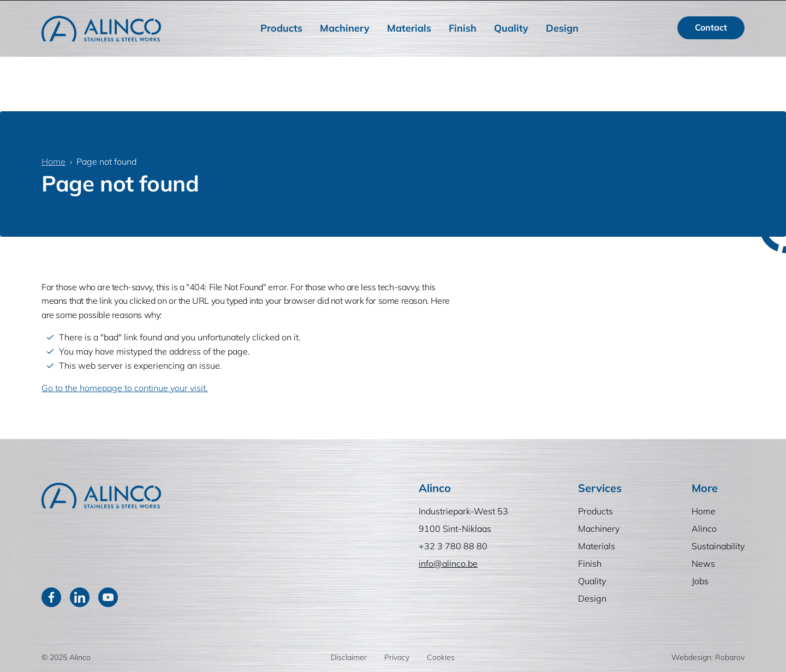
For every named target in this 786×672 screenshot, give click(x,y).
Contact (711, 53)
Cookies (441, 657)
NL (702, 11)
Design (562, 54)
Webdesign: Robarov (708, 657)
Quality (511, 54)
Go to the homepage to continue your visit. (125, 388)
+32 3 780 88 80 (453, 546)
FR (730, 11)
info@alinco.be (448, 563)
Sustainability (537, 11)
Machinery (345, 54)
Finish (463, 54)
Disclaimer (349, 657)
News (593, 11)
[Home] (101, 54)
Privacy (397, 657)
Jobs (630, 11)
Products (281, 54)
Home (438, 11)
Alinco (480, 11)
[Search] (652, 11)
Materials (409, 54)
